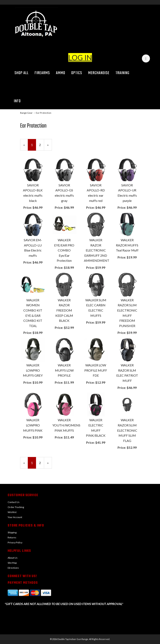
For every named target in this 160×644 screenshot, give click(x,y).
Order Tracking (16, 507)
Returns (12, 537)
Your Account (15, 517)
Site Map (12, 563)
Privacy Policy (15, 542)
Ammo (61, 73)
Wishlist (12, 512)
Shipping (12, 532)
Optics (77, 73)
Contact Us (14, 502)
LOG (76, 57)
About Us (13, 558)
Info (19, 101)
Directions (13, 568)
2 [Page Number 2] (42, 144)
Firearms (42, 73)
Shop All (22, 73)
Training (122, 73)
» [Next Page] (50, 146)
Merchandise (99, 73)
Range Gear (26, 113)
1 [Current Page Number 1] (34, 146)
